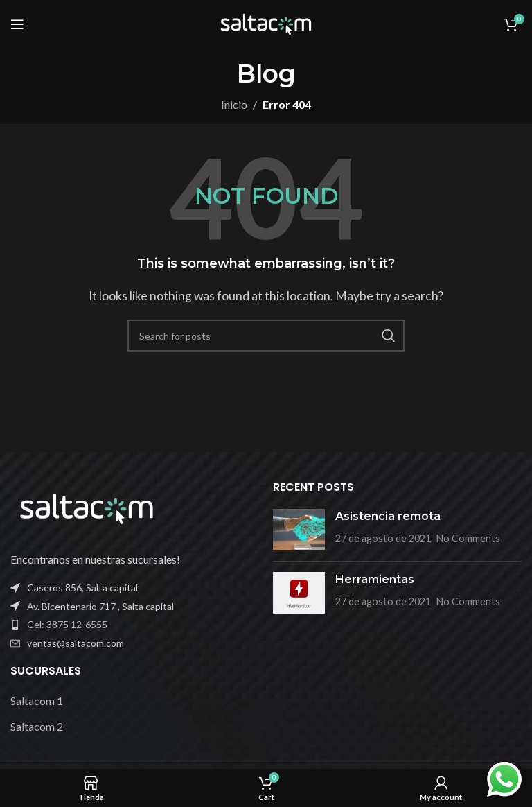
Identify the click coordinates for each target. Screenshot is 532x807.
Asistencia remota (388, 516)
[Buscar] (266, 336)
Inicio (234, 104)
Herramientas (375, 579)
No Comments (468, 538)
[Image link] (87, 507)
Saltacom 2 (37, 726)
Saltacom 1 (37, 701)
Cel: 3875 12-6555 (67, 624)
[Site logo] (266, 23)
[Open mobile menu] (17, 24)
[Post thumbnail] (299, 530)
